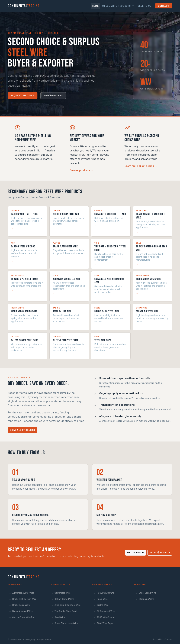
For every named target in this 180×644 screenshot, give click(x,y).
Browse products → (81, 170)
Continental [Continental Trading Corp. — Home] (24, 6)
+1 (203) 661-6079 (160, 552)
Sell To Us (145, 6)
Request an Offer (23, 95)
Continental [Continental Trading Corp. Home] (24, 577)
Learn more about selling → (141, 166)
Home (95, 6)
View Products (53, 95)
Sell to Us (157, 639)
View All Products (22, 430)
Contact (164, 6)
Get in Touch (136, 552)
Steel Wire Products (118, 6)
